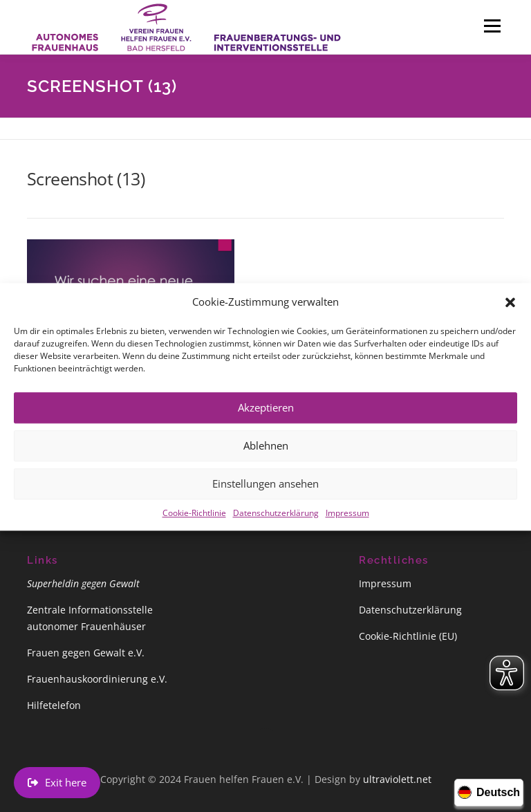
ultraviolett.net (397, 779)
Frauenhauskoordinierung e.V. (97, 679)
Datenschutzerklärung (276, 523)
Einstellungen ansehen (265, 494)
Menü (492, 26)
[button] (510, 312)
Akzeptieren (266, 418)
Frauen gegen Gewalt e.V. (86, 653)
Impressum (347, 523)
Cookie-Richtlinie (194, 523)
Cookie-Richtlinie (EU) (408, 636)
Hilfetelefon (54, 705)
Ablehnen (266, 456)
